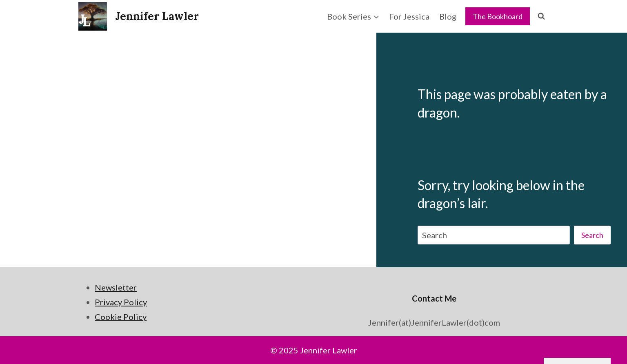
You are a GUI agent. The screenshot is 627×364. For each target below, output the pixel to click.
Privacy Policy (121, 302)
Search (592, 235)
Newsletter (116, 287)
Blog (448, 16)
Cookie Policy (121, 317)
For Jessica (409, 16)
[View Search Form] (541, 16)
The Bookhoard (498, 16)
